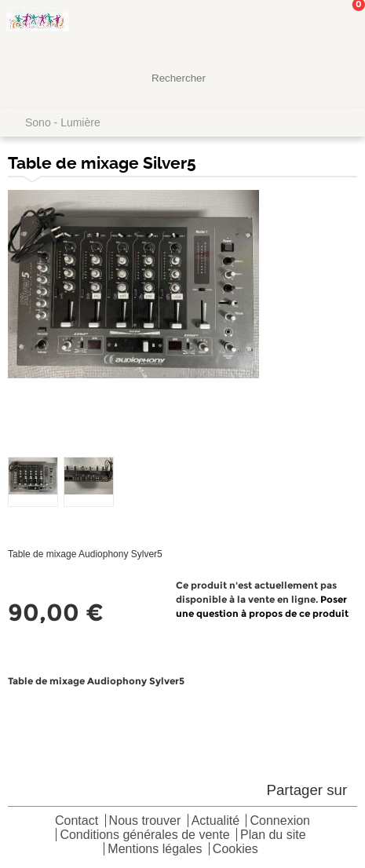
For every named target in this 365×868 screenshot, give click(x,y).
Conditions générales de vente (144, 835)
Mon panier (341, 27)
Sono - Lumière (63, 122)
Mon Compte (294, 27)
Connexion (280, 821)
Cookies (235, 850)
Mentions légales (155, 850)
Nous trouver (145, 821)
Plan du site (273, 835)
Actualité (215, 821)
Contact (77, 821)
